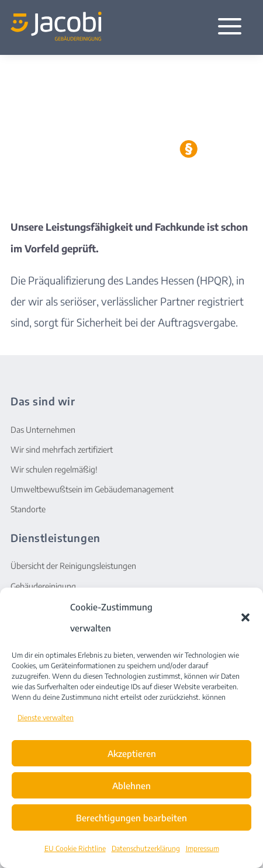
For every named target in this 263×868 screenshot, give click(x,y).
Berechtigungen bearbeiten (131, 818)
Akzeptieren (132, 754)
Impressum (203, 848)
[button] (245, 617)
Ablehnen (131, 786)
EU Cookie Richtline (75, 848)
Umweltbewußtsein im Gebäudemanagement (92, 489)
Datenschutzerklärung (146, 848)
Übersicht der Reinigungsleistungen (73, 566)
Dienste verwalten (46, 718)
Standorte (28, 509)
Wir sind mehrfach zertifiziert (62, 449)
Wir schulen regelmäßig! (54, 469)
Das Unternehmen (43, 430)
